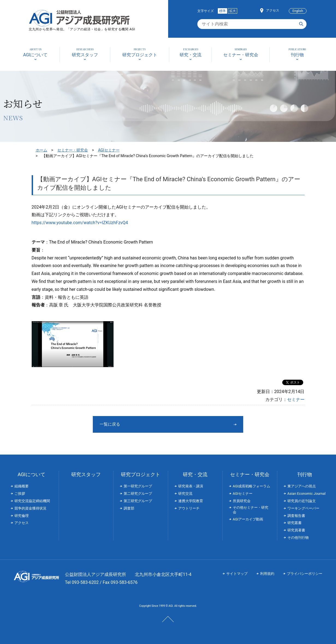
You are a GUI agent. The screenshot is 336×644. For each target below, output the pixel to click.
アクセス (273, 10)
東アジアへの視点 (302, 486)
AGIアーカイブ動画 (248, 519)
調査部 (129, 508)
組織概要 (22, 486)
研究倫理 (22, 516)
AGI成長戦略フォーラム (252, 486)
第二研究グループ (138, 494)
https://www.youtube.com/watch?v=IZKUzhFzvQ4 (80, 223)
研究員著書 (296, 530)
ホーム (41, 150)
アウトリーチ (189, 508)
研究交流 (185, 494)
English (298, 11)
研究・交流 (195, 474)
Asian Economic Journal (307, 494)
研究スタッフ (86, 474)
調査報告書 (296, 516)
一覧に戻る (148, 424)
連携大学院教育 (191, 501)
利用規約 (267, 574)
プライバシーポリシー (305, 574)
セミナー (296, 399)
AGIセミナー (109, 150)
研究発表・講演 (191, 486)
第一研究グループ (138, 486)
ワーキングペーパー (303, 508)
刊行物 (305, 474)
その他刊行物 (298, 538)
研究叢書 (295, 523)
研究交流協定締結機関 (32, 501)
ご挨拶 (20, 494)
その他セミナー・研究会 (251, 510)
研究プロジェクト (141, 474)
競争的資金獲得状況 (30, 508)
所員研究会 (242, 501)
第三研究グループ (138, 501)
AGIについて (31, 474)
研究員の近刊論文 (302, 501)
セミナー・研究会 (73, 150)
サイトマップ (237, 574)
